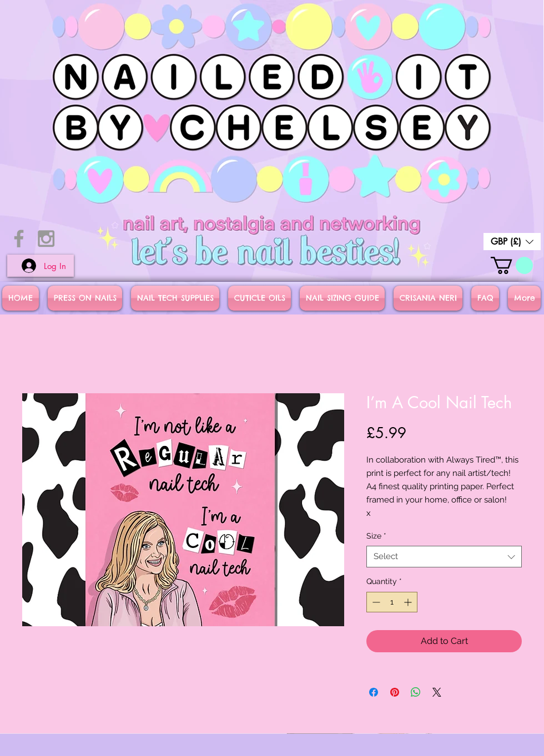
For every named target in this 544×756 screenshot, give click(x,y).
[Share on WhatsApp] (416, 692)
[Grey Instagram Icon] (46, 239)
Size (376, 536)
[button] (512, 242)
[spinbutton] (392, 602)
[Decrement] (375, 602)
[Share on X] (437, 692)
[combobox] (444, 557)
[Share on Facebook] (374, 692)
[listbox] (512, 242)
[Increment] (409, 602)
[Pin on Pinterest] (395, 692)
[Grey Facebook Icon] (19, 239)
